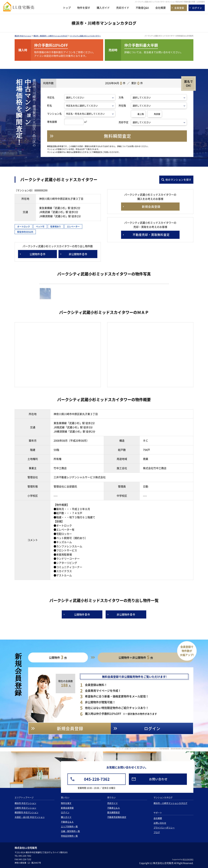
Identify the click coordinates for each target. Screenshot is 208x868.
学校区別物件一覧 (69, 836)
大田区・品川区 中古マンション (30, 817)
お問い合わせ (160, 823)
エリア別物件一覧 (69, 826)
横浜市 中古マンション (23, 36)
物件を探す (84, 8)
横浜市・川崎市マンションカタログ (170, 803)
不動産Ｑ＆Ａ (67, 822)
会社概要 (161, 8)
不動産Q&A (142, 8)
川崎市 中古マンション (25, 808)
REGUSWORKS (188, 859)
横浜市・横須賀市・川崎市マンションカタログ (51, 36)
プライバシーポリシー (164, 828)
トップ (67, 8)
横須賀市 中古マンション (26, 812)
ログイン (65, 812)
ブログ (157, 832)
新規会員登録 (67, 808)
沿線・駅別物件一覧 (70, 831)
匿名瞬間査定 (114, 812)
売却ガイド (123, 8)
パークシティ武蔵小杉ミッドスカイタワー (85, 36)
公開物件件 (38, 254)
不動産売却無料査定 (117, 817)
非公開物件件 (78, 254)
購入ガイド (103, 8)
